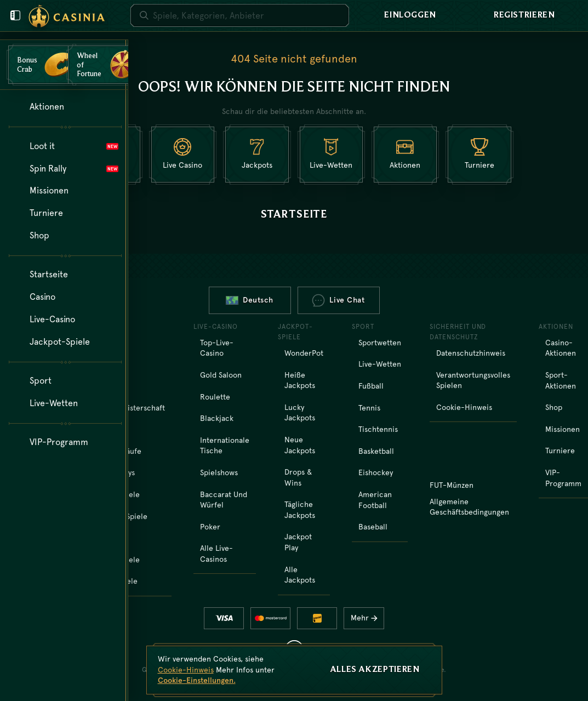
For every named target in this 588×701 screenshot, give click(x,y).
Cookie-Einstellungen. (197, 680)
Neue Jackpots (300, 445)
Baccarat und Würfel (224, 500)
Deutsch (250, 300)
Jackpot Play (298, 542)
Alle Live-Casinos (216, 554)
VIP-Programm (563, 478)
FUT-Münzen (452, 485)
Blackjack (217, 418)
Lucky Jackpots (300, 413)
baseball (373, 527)
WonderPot (304, 353)
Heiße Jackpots (300, 380)
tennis (369, 408)
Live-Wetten (380, 364)
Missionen (563, 429)
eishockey (376, 472)
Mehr (367, 618)
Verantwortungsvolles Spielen (473, 380)
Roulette (215, 397)
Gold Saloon (221, 375)
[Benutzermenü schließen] (15, 15)
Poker (210, 527)
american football (375, 500)
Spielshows (219, 472)
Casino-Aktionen (561, 348)
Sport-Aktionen (561, 380)
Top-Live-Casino (217, 348)
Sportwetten (380, 343)
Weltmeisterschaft (133, 408)
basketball (376, 451)
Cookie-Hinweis (464, 407)
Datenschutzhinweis (471, 353)
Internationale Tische (225, 446)
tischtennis (378, 429)
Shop (554, 407)
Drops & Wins (298, 477)
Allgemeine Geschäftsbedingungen (469, 507)
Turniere (560, 451)
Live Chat (338, 300)
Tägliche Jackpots (300, 510)
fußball (371, 386)
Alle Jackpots (300, 575)
